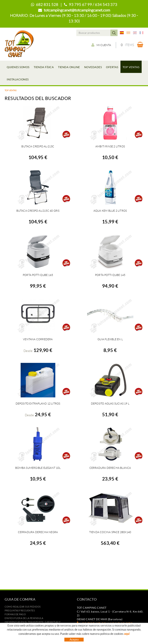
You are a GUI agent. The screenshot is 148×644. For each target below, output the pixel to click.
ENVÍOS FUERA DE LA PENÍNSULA (24, 618)
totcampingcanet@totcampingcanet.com (77, 10)
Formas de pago (15, 614)
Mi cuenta (101, 45)
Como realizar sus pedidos (23, 607)
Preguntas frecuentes (20, 611)
